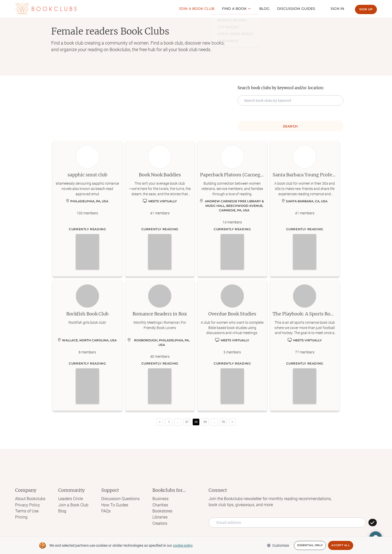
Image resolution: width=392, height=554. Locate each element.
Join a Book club (200, 9)
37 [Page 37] (187, 422)
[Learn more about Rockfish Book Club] (87, 345)
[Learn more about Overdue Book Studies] (232, 345)
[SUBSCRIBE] (373, 523)
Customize (278, 545)
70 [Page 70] (223, 422)
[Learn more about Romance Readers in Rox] (160, 345)
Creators (160, 523)
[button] (178, 422)
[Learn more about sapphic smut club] (87, 208)
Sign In (338, 9)
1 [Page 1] (169, 422)
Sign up (366, 9)
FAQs (106, 511)
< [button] (160, 422)
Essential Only (310, 545)
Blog (267, 9)
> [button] (232, 422)
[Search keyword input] (290, 100)
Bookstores (162, 511)
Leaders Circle (71, 499)
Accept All (341, 545)
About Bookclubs (30, 499)
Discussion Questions (120, 499)
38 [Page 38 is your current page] (196, 422)
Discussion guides (298, 9)
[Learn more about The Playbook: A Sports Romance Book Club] (305, 345)
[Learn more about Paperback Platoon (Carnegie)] (232, 208)
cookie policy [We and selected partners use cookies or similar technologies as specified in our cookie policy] (183, 545)
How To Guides (115, 505)
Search (290, 126)
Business (160, 499)
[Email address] (287, 523)
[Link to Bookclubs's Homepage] (46, 9)
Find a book (237, 9)
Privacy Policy (28, 505)
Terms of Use (27, 511)
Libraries (160, 517)
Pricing (21, 517)
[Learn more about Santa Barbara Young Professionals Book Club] (305, 208)
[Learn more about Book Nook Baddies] (160, 208)
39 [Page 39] (205, 422)
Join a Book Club (73, 505)
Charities (160, 505)
